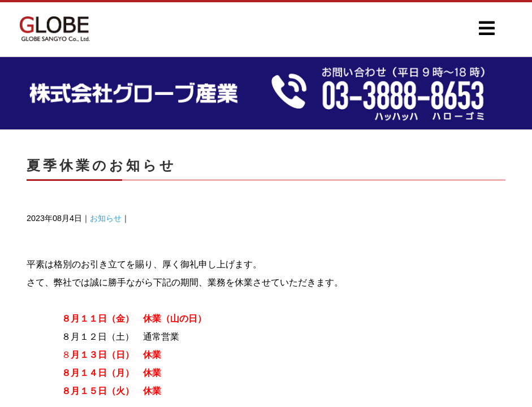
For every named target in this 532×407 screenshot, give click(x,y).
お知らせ (106, 218)
